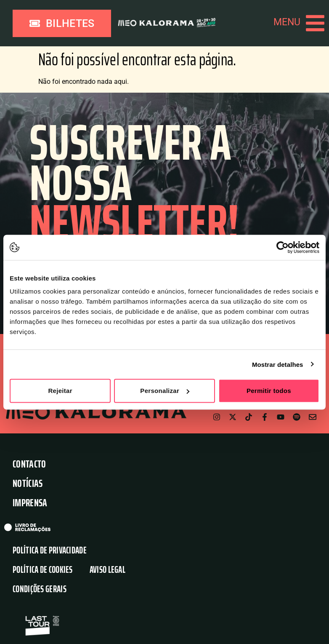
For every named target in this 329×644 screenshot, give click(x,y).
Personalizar (165, 391)
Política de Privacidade (50, 551)
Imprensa (30, 503)
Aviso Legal (107, 570)
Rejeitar (60, 391)
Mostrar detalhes (278, 364)
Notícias (28, 484)
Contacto (29, 464)
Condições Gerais (40, 589)
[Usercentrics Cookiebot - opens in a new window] (283, 247)
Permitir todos (269, 391)
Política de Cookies (43, 570)
